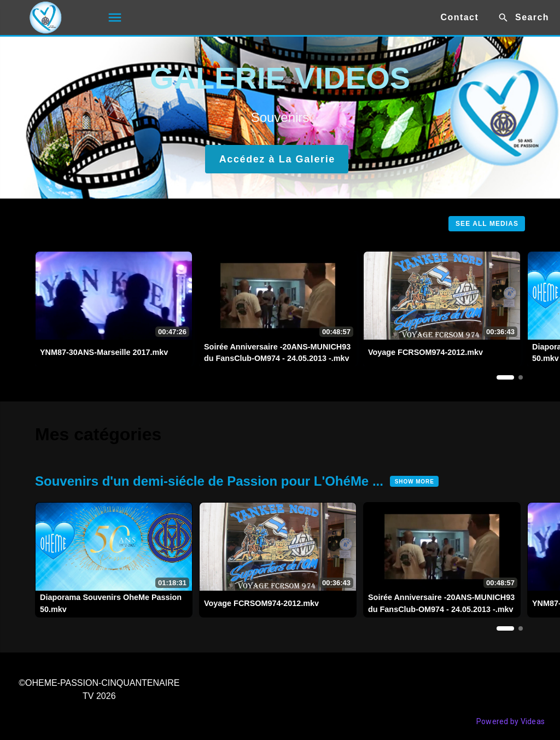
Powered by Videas (511, 721)
